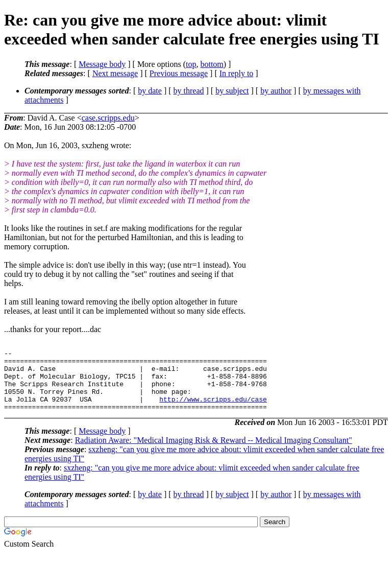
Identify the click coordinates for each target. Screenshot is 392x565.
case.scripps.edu (108, 118)
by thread (189, 91)
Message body (102, 64)
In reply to (237, 73)
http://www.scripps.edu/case (213, 410)
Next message (115, 73)
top (191, 64)
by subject (232, 91)
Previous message (179, 73)
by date (150, 91)
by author (276, 91)
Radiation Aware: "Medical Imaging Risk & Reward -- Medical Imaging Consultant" (214, 452)
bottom (212, 64)
